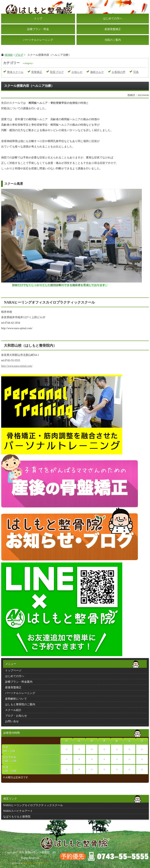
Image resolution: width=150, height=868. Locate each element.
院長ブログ (57, 72)
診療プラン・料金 (38, 29)
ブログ (19, 55)
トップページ (13, 670)
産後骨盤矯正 (113, 29)
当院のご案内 (113, 40)
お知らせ (77, 72)
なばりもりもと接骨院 (17, 817)
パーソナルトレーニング (38, 40)
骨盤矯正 (37, 72)
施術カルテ (97, 72)
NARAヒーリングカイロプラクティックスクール (33, 805)
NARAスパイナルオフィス (36, 863)
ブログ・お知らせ (16, 716)
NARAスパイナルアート (18, 811)
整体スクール (15, 72)
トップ (38, 18)
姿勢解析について (16, 699)
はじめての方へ (113, 18)
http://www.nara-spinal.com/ (17, 366)
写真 (136, 72)
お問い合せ (12, 721)
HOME (9, 55)
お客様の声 (119, 72)
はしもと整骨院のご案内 (20, 704)
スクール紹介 (13, 710)
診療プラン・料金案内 (19, 682)
